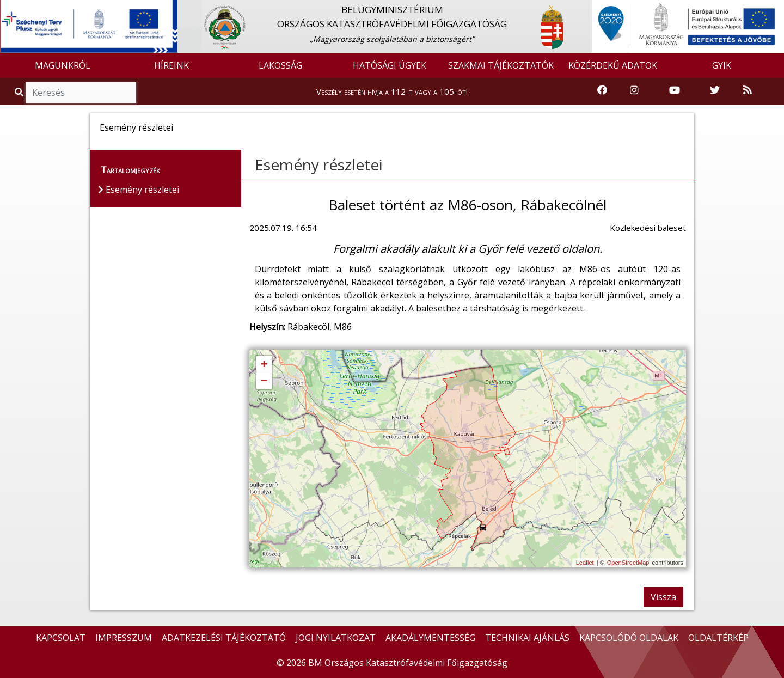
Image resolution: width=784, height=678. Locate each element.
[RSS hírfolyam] (748, 91)
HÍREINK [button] (171, 65)
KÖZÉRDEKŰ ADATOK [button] (613, 65)
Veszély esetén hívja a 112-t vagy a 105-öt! (392, 91)
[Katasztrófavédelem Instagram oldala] (634, 91)
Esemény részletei (319, 164)
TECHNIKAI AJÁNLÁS (527, 638)
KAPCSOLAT (61, 638)
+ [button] (264, 365)
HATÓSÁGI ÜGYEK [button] (390, 65)
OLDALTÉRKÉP (718, 638)
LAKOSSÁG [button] (280, 65)
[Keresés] (81, 93)
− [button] (264, 381)
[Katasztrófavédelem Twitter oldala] (715, 91)
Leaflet (585, 563)
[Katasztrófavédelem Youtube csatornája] (675, 91)
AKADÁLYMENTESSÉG (430, 638)
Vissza (663, 597)
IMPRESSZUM (124, 638)
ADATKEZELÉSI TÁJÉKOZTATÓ (224, 638)
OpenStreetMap (628, 563)
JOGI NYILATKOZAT (336, 638)
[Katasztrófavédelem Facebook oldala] (602, 91)
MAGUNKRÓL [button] (63, 65)
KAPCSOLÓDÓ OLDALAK (629, 638)
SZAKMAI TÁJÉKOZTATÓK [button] (501, 65)
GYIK (722, 65)
